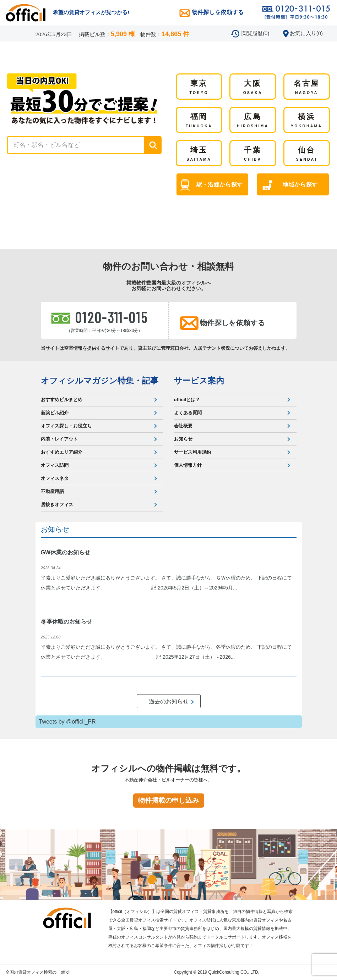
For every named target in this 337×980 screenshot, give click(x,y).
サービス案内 (199, 381)
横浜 (306, 121)
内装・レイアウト (59, 439)
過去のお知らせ (169, 701)
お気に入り (306, 33)
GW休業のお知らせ (66, 552)
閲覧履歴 (255, 33)
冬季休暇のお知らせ (66, 622)
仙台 (307, 154)
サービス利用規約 (192, 452)
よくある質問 (188, 413)
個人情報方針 (188, 465)
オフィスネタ (55, 478)
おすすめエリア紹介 (62, 452)
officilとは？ (187, 400)
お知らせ (183, 439)
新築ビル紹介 (55, 413)
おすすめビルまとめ (62, 400)
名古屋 (307, 88)
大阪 (253, 88)
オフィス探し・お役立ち (66, 426)
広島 (253, 121)
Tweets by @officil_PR (67, 722)
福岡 (199, 121)
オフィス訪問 (55, 465)
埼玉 (199, 154)
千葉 (253, 154)
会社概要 (183, 426)
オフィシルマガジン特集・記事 (100, 381)
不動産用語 (52, 491)
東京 (199, 88)
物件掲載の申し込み (168, 800)
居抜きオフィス (57, 505)
